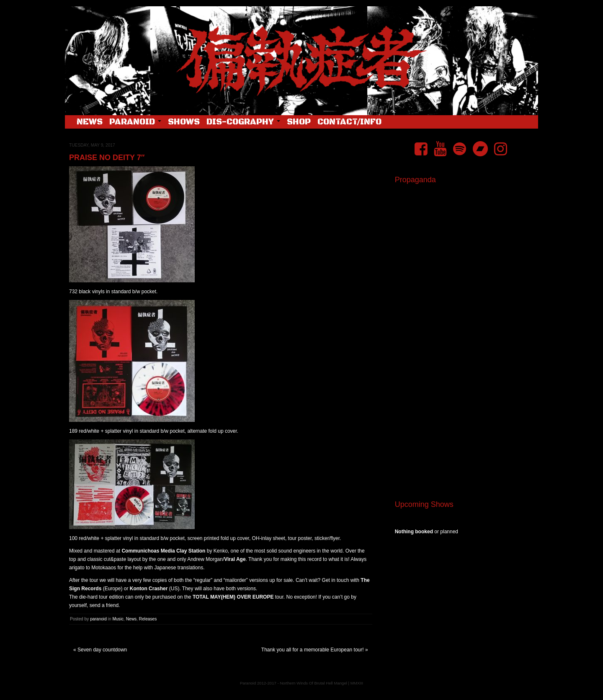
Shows (184, 122)
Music (118, 619)
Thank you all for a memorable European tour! (313, 650)
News (90, 122)
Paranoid (135, 122)
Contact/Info (349, 122)
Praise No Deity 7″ (107, 158)
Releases (148, 619)
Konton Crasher (149, 589)
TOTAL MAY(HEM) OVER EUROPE (233, 597)
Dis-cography (243, 122)
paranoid (98, 619)
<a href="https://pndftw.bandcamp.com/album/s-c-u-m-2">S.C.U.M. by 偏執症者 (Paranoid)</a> (463, 389)
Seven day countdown (102, 650)
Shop (299, 122)
